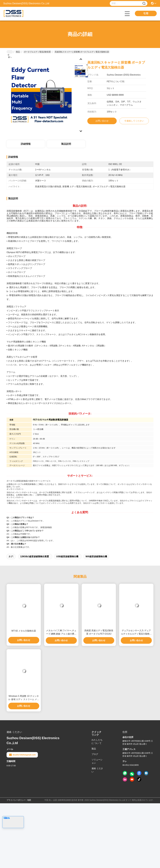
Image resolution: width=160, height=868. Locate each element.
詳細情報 (26, 144)
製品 (18, 52)
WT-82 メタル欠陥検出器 (24, 631)
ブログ (95, 754)
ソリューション (97, 761)
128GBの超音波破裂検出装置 (35, 556)
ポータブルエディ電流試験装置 (37, 52)
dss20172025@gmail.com (22, 755)
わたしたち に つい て (97, 742)
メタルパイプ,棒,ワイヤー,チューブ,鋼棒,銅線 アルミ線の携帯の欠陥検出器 (61, 632)
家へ (10, 52)
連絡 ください (97, 770)
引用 (146, 13)
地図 (29, 800)
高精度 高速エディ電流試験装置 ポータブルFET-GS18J (99, 632)
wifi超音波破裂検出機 (96, 556)
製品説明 (66, 144)
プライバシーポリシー (16, 800)
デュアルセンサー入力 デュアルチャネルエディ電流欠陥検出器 (136, 632)
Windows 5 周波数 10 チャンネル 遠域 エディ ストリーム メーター (24, 698)
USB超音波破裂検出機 (67, 556)
